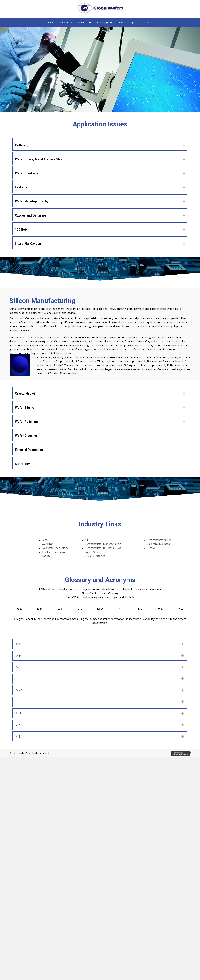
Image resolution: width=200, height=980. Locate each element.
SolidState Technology (55, 548)
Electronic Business (158, 544)
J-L (80, 609)
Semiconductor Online (160, 540)
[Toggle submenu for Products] (90, 23)
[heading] (98, 144)
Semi (45, 540)
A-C (19, 609)
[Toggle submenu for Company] (72, 23)
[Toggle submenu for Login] (139, 23)
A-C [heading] (18, 644)
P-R (120, 609)
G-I (60, 609)
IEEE (87, 540)
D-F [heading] (18, 656)
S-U (140, 609)
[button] (184, 145)
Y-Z (181, 609)
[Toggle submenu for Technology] (111, 23)
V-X (160, 609)
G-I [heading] (18, 667)
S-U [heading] (18, 713)
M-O (100, 609)
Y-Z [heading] (18, 736)
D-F (40, 609)
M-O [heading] (19, 690)
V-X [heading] (18, 725)
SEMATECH (154, 548)
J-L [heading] (18, 679)
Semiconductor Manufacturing (103, 544)
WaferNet (48, 544)
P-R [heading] (18, 702)
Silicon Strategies (95, 556)
